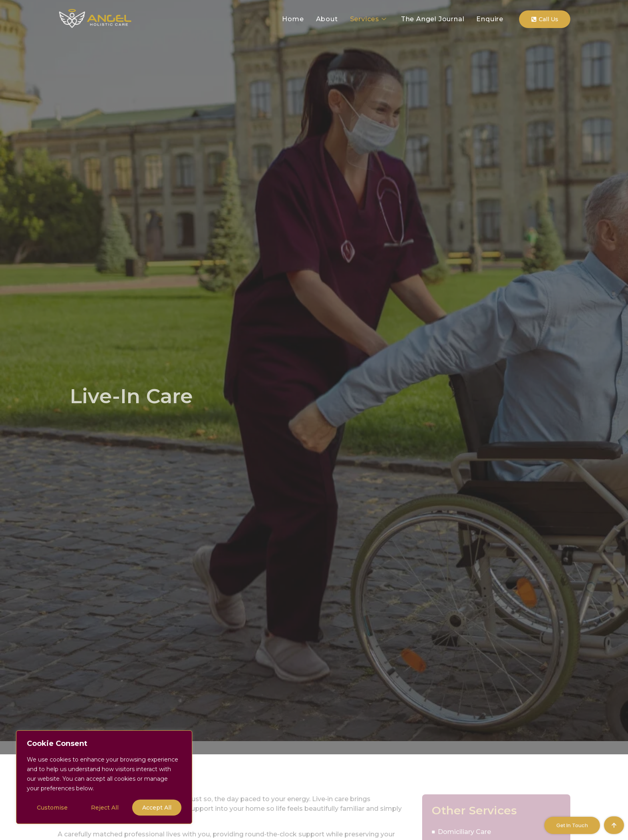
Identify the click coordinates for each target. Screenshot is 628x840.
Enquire (490, 19)
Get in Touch (572, 825)
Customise (52, 808)
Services (368, 19)
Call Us (545, 19)
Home (293, 19)
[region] (104, 777)
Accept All (157, 808)
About (327, 19)
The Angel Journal (433, 19)
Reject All (105, 808)
